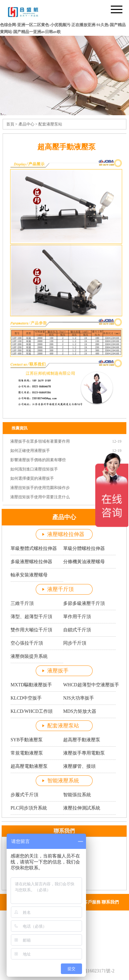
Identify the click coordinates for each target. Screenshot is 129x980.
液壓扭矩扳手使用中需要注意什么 (40, 497)
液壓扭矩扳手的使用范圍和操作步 (40, 488)
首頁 (10, 124)
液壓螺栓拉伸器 (66, 534)
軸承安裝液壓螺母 (29, 575)
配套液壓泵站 (50, 124)
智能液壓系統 (63, 781)
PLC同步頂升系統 (29, 808)
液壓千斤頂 (61, 589)
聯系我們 (110, 902)
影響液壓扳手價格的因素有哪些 (38, 460)
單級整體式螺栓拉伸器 (34, 548)
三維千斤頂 (22, 603)
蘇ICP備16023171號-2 (93, 971)
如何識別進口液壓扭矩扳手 (34, 469)
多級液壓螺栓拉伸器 (31, 562)
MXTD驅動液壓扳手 (31, 685)
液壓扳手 (58, 671)
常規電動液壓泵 (27, 753)
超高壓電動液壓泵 (29, 766)
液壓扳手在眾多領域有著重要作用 (40, 441)
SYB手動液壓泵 (27, 740)
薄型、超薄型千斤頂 (31, 617)
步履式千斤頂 (24, 795)
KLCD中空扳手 (26, 698)
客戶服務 (92, 902)
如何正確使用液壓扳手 (30, 451)
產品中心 (26, 124)
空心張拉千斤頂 (27, 643)
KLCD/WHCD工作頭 (32, 711)
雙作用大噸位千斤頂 (31, 630)
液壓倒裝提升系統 (29, 656)
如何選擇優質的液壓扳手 (32, 478)
